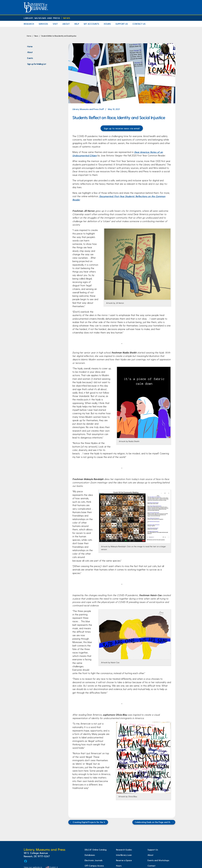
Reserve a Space (124, 860)
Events (30, 58)
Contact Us (139, 24)
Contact (151, 866)
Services (43, 24)
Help (77, 24)
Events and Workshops (158, 860)
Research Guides (124, 850)
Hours (107, 24)
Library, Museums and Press (42, 18)
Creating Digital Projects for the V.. (87, 822)
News (67, 18)
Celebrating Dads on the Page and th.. (155, 822)
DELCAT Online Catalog (96, 850)
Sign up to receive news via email (122, 128)
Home (30, 46)
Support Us (122, 24)
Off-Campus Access (94, 866)
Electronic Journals (94, 860)
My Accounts (91, 24)
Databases (90, 855)
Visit (55, 24)
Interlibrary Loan (124, 855)
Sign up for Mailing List (37, 64)
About (66, 24)
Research (29, 24)
